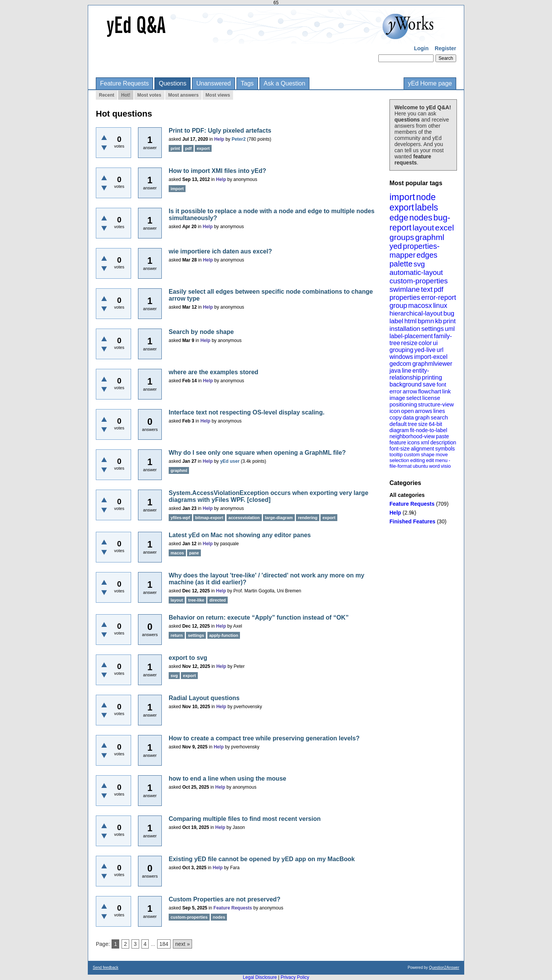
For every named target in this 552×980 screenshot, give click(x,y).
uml (450, 329)
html (411, 321)
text (427, 289)
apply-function (224, 635)
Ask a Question (285, 83)
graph (422, 417)
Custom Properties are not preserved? (225, 899)
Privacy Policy (295, 977)
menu (441, 460)
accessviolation (244, 518)
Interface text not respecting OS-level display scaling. (246, 412)
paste (442, 436)
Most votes (149, 95)
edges (427, 255)
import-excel (431, 357)
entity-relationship (409, 374)
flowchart (430, 391)
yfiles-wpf (180, 518)
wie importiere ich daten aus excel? (220, 251)
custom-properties (419, 281)
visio (446, 466)
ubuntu (421, 466)
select (414, 398)
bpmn (426, 321)
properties (405, 298)
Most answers (183, 95)
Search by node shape (201, 332)
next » (182, 944)
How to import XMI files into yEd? (217, 171)
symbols (445, 449)
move (442, 455)
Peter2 (239, 139)
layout (423, 228)
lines (439, 411)
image (397, 398)
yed (396, 246)
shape (428, 455)
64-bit (435, 424)
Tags (247, 83)
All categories (407, 495)
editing (417, 460)
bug (449, 313)
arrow (410, 391)
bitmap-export (209, 518)
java (395, 371)
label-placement (411, 336)
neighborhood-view (412, 436)
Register (445, 48)
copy (396, 417)
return (177, 635)
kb (439, 321)
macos (177, 553)
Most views (218, 95)
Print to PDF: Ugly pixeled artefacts (220, 131)
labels (427, 207)
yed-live (425, 350)
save (429, 384)
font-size (400, 449)
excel (444, 228)
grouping (401, 350)
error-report (439, 298)
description (443, 442)
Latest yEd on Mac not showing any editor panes (240, 535)
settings (433, 329)
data (408, 417)
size (423, 424)
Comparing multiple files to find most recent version (245, 819)
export (402, 207)
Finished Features (412, 521)
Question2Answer (444, 968)
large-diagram (279, 518)
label (396, 321)
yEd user (230, 461)
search (439, 417)
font (441, 384)
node (426, 197)
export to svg (188, 658)
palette (401, 264)
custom (412, 455)
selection (399, 460)
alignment (423, 449)
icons (413, 442)
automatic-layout (416, 272)
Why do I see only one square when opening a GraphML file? (257, 453)
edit (430, 460)
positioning (403, 404)
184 (164, 944)
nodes (421, 218)
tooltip (396, 455)
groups (402, 237)
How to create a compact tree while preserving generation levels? (264, 738)
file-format (401, 466)
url (440, 350)
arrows (423, 411)
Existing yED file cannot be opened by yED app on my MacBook (262, 859)
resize (409, 343)
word (434, 466)
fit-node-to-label (428, 430)
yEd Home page (430, 83)
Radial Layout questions (204, 698)
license (431, 398)
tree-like (196, 600)
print (449, 321)
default (398, 424)
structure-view (436, 404)
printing (432, 377)
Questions (172, 83)
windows (401, 357)
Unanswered (214, 83)
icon (395, 411)
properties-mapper (415, 251)
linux (440, 306)
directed (218, 600)
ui (435, 343)
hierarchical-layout (416, 313)
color (425, 343)
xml (425, 442)
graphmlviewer (432, 364)
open (407, 411)
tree (412, 424)
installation (405, 329)
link (447, 391)
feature (398, 442)
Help (395, 513)
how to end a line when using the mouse (228, 779)
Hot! (126, 95)
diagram (399, 430)
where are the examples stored (214, 372)
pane (194, 553)
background (406, 384)
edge (399, 218)
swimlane (405, 289)
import (402, 197)
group (398, 306)
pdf (438, 289)
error (396, 391)
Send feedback (106, 968)
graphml (430, 237)
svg (419, 264)
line (407, 371)
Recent (107, 95)
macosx (420, 306)
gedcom (400, 364)
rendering (308, 518)
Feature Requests (124, 83)
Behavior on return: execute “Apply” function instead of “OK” (259, 617)
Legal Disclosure (260, 977)
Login (421, 48)
